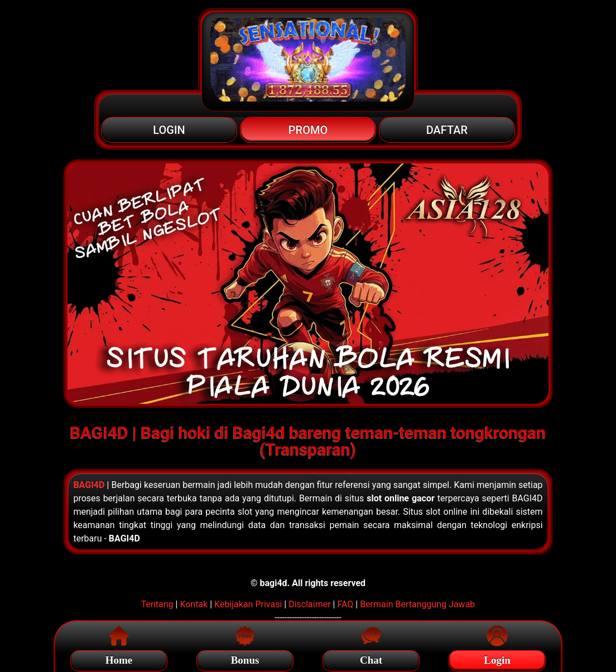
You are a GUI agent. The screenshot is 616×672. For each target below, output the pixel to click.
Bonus (245, 658)
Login (497, 658)
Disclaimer (309, 604)
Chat (371, 658)
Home (119, 658)
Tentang (157, 604)
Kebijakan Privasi (248, 604)
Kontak (194, 604)
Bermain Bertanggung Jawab (417, 604)
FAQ (345, 604)
